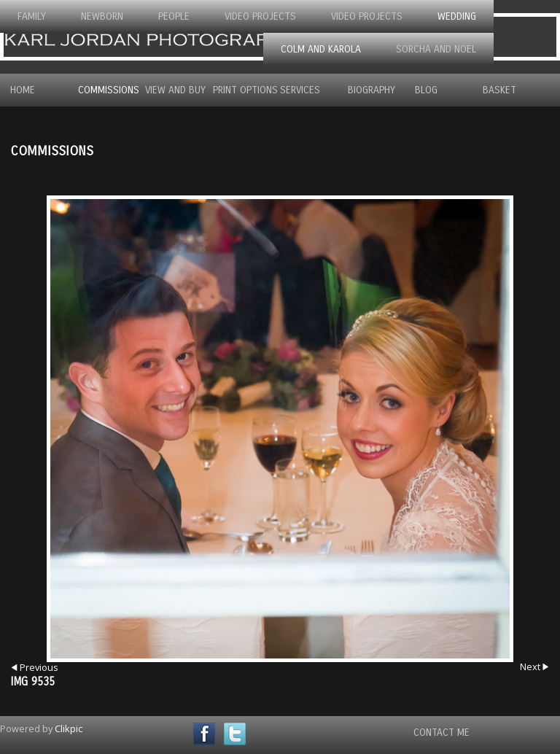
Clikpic (69, 728)
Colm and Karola (321, 49)
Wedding (457, 16)
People (174, 16)
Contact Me (442, 732)
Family (32, 16)
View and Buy (170, 90)
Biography (372, 90)
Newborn (102, 16)
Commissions (103, 90)
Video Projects (260, 16)
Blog (426, 90)
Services (300, 90)
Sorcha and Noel (436, 49)
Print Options (238, 90)
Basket (499, 90)
